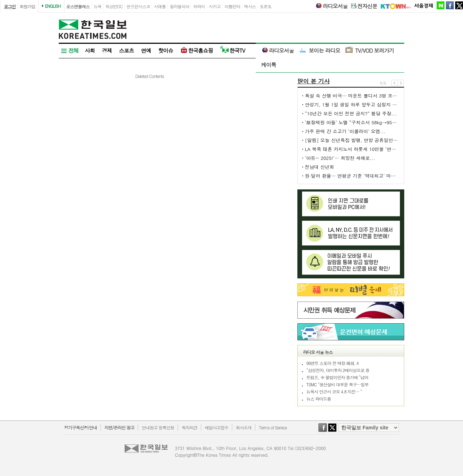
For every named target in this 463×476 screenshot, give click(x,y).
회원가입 (27, 6)
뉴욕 (98, 6)
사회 (90, 50)
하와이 (199, 6)
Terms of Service (273, 427)
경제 (107, 50)
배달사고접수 (217, 427)
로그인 (10, 6)
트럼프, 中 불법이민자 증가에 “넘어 (337, 377)
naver (441, 5)
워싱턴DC (114, 6)
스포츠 (126, 50)
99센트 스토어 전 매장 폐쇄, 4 (332, 363)
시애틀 (160, 6)
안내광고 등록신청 (158, 427)
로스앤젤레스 (78, 6)
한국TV (233, 50)
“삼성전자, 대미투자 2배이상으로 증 (338, 370)
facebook (450, 5)
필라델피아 (179, 6)
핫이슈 (166, 50)
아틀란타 (232, 6)
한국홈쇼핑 (197, 50)
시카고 (215, 6)
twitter (459, 5)
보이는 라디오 (320, 50)
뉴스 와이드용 (319, 399)
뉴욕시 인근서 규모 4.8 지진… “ (334, 391)
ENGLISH (53, 6)
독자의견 (189, 427)
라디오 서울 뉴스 (318, 352)
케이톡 (269, 65)
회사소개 (244, 427)
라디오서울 (331, 6)
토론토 (266, 6)
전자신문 (364, 6)
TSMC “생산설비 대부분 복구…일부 (337, 384)
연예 (146, 50)
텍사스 (250, 6)
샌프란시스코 (138, 6)
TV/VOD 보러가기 (370, 50)
